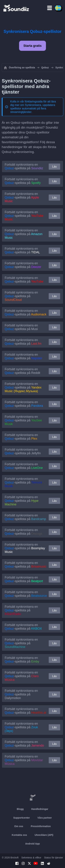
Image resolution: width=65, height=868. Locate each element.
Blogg (20, 809)
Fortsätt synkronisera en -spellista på (24, 166)
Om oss (19, 826)
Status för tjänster (54, 858)
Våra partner (45, 818)
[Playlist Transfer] (16, 8)
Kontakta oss (19, 835)
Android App (32, 844)
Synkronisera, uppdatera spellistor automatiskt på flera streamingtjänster (33, 108)
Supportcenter (21, 818)
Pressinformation (41, 826)
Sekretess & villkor (31, 858)
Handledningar (40, 809)
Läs (54, 167)
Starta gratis (32, 46)
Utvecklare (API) (44, 835)
